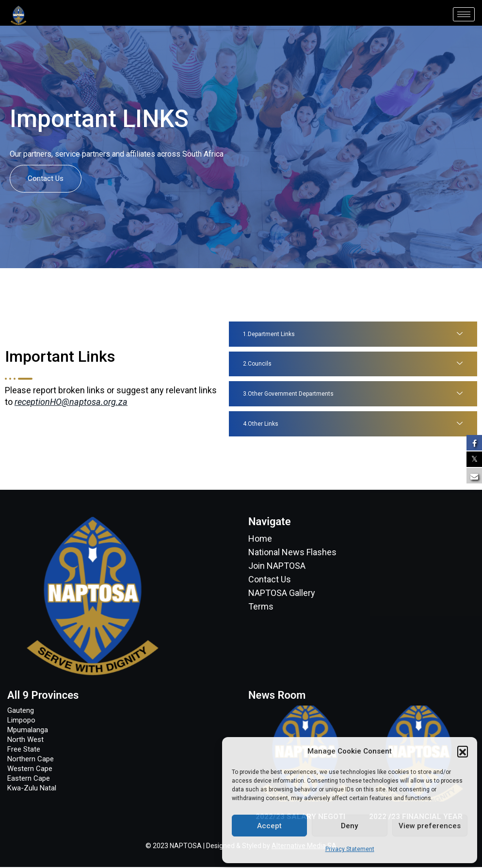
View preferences (430, 826)
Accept (269, 826)
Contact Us (46, 178)
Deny (349, 826)
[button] (463, 751)
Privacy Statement (350, 849)
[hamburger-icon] (464, 14)
